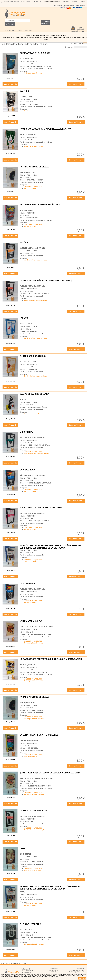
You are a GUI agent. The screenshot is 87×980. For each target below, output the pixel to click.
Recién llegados (10, 30)
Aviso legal (81, 969)
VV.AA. (22, 892)
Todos (20, 30)
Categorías (29, 30)
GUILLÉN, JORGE (26, 97)
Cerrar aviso (82, 978)
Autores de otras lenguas (32, 870)
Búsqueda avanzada (46, 22)
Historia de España (30, 188)
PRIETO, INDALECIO (27, 172)
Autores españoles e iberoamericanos (37, 414)
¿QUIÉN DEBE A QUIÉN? (52, 622)
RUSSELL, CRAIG (26, 324)
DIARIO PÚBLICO (31, 62)
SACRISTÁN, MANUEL (28, 134)
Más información (10, 84)
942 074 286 (37, 2)
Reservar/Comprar (76, 84)
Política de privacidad (77, 970)
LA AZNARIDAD (52, 471)
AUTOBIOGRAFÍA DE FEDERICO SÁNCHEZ (52, 206)
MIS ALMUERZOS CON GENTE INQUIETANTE (52, 509)
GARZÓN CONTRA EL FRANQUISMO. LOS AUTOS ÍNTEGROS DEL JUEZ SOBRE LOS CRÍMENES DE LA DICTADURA (52, 547)
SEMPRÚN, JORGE (27, 210)
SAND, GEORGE (25, 854)
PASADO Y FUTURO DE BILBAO (52, 168)
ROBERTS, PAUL (26, 930)
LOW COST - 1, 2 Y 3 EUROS (33, 187)
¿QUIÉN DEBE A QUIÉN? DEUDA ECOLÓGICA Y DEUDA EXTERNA (52, 774)
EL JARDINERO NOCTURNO (52, 357)
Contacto (59, 6)
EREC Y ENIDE (52, 433)
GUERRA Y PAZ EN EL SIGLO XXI (52, 54)
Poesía (26, 111)
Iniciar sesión (70, 6)
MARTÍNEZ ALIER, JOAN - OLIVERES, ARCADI (37, 627)
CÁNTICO (52, 92)
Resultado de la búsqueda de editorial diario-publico (25, 44)
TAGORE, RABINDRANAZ (29, 740)
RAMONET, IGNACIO (27, 665)
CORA (52, 850)
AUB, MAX (24, 400)
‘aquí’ (57, 977)
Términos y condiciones (76, 972)
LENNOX (52, 319)
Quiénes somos (54, 970)
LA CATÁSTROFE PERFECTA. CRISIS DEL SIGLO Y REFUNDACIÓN (52, 660)
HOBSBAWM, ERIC (26, 59)
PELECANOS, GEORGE (28, 362)
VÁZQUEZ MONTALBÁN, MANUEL (32, 248)
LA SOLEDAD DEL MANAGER (52, 812)
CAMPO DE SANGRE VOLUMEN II (52, 395)
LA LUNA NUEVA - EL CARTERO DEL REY (52, 736)
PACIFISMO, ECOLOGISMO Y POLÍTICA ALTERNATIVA (52, 130)
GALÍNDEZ (52, 244)
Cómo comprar (54, 969)
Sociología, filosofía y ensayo (34, 73)
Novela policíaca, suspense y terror (36, 260)
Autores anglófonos (30, 757)
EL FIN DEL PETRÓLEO (52, 925)
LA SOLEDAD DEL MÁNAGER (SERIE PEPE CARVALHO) (52, 282)
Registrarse (81, 6)
